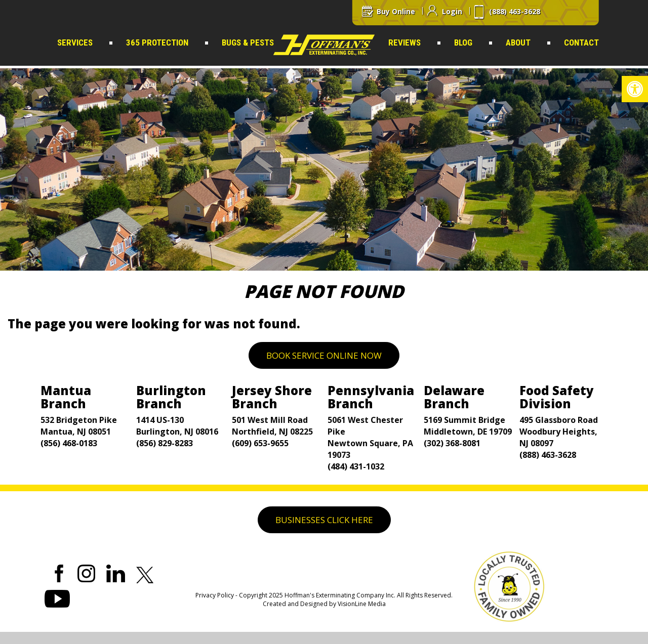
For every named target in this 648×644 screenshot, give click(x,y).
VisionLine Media (362, 604)
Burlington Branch (171, 397)
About (518, 42)
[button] (635, 89)
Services (75, 42)
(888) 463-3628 (548, 455)
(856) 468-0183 (69, 443)
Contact (581, 42)
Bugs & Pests (248, 42)
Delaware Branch (454, 397)
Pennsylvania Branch (371, 397)
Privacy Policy (215, 595)
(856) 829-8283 (165, 443)
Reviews (404, 42)
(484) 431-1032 (356, 466)
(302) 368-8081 (452, 443)
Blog (463, 42)
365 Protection (157, 42)
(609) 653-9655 (260, 443)
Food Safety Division (557, 397)
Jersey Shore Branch (272, 397)
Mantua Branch (66, 397)
